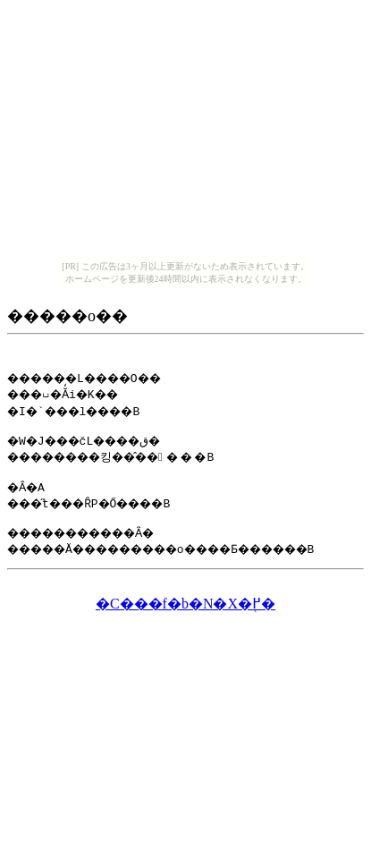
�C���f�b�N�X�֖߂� (185, 612)
